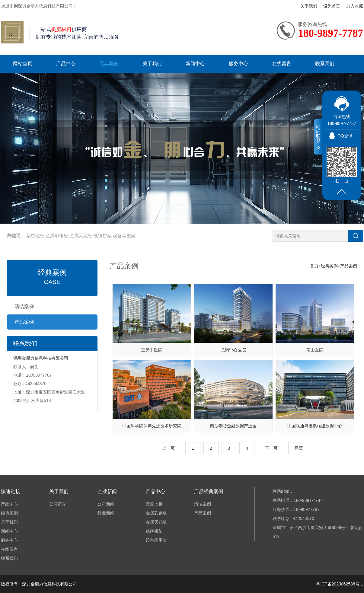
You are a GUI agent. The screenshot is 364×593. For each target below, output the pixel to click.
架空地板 (35, 236)
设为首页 (332, 6)
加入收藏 (355, 6)
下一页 (271, 448)
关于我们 (309, 6)
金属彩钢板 (57, 236)
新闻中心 (195, 64)
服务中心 (238, 64)
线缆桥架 (103, 236)
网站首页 (23, 64)
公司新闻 (106, 504)
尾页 (299, 448)
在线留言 (282, 64)
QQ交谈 (345, 136)
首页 (314, 266)
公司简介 (58, 504)
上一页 (168, 448)
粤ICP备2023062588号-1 (340, 584)
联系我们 (325, 64)
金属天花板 (81, 236)
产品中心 (66, 64)
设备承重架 (124, 236)
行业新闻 (106, 513)
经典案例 (109, 64)
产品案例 (24, 322)
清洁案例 (24, 306)
